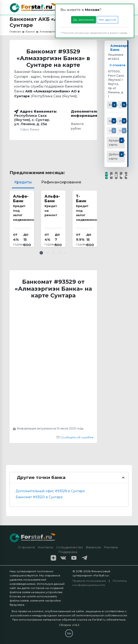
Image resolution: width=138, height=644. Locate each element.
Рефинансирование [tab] (61, 182)
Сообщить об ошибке (75, 437)
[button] (41, 253)
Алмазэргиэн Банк (124, 48)
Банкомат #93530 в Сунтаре (39, 497)
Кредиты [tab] (23, 182)
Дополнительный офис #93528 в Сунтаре (50, 491)
